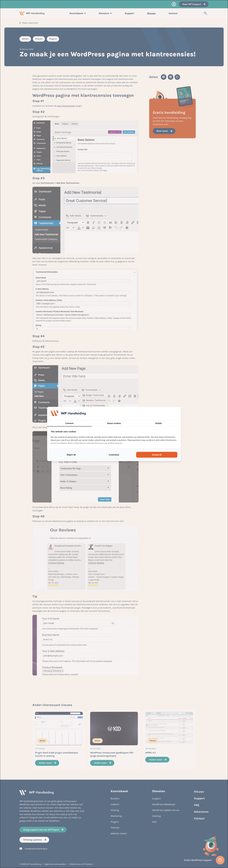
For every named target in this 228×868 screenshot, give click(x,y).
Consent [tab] (69, 423)
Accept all (157, 455)
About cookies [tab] (114, 423)
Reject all (71, 455)
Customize (114, 455)
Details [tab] (159, 423)
